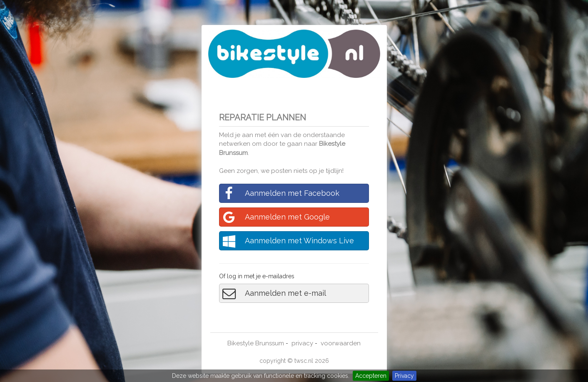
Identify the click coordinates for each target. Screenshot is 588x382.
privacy (302, 343)
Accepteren (371, 376)
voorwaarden (341, 343)
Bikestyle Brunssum (256, 343)
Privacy (404, 376)
